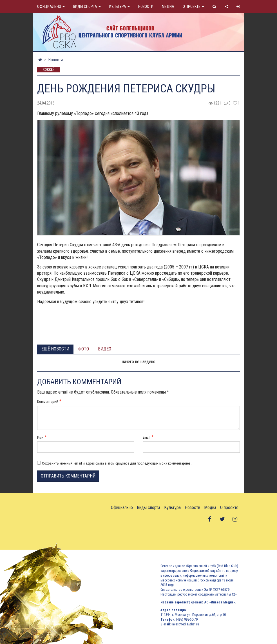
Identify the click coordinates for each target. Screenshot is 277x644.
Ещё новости (55, 349)
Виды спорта (87, 6)
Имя (40, 437)
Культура (119, 6)
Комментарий (48, 402)
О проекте (193, 6)
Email (147, 437)
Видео (105, 349)
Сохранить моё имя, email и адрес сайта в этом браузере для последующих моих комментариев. (117, 463)
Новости (146, 6)
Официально (51, 6)
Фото (84, 349)
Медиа (168, 6)
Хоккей (49, 70)
